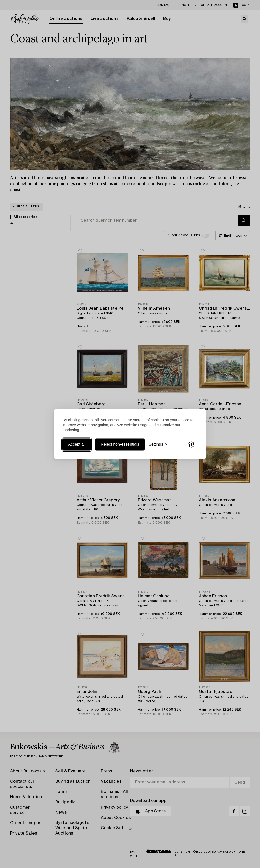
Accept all (77, 445)
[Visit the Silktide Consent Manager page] (191, 445)
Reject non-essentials (120, 445)
